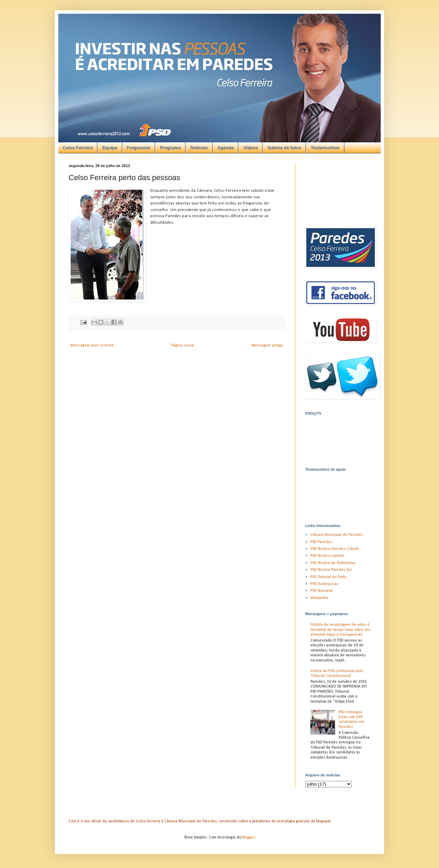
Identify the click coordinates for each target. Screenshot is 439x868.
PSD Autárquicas (324, 584)
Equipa (110, 148)
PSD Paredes (321, 542)
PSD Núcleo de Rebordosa (333, 563)
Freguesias (139, 148)
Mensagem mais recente (92, 345)
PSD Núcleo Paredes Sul (331, 570)
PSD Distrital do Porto (328, 577)
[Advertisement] (212, 62)
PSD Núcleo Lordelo (327, 556)
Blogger (248, 837)
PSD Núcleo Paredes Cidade (335, 549)
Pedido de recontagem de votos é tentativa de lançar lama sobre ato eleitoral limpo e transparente (340, 630)
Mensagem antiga (267, 345)
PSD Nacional (322, 591)
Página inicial (183, 345)
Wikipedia (319, 598)
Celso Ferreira (78, 148)
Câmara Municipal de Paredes (337, 535)
